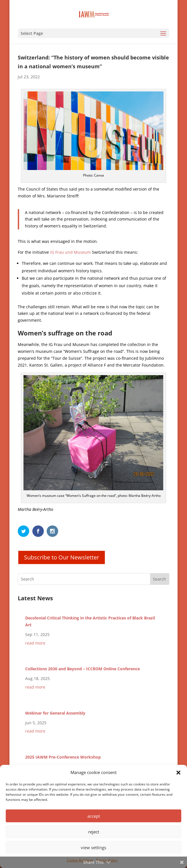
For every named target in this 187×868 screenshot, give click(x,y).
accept (94, 816)
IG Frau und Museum (70, 252)
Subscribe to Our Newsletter (62, 557)
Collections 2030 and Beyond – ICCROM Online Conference (82, 669)
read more (35, 643)
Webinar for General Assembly (55, 713)
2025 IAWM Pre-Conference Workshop (63, 757)
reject (94, 832)
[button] (178, 773)
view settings (93, 847)
